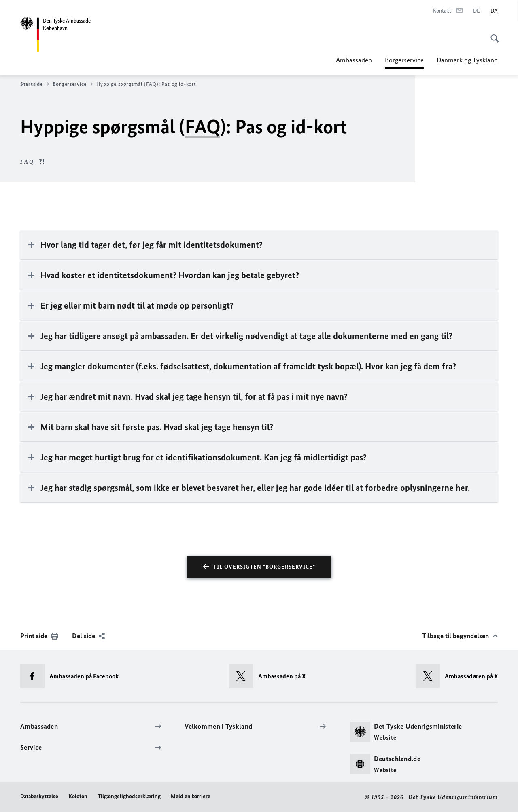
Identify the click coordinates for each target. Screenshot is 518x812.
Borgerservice (404, 60)
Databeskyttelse (39, 796)
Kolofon (78, 796)
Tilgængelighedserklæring (129, 796)
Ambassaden (354, 60)
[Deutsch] (477, 11)
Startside (35, 84)
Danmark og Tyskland (467, 60)
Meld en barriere (191, 796)
